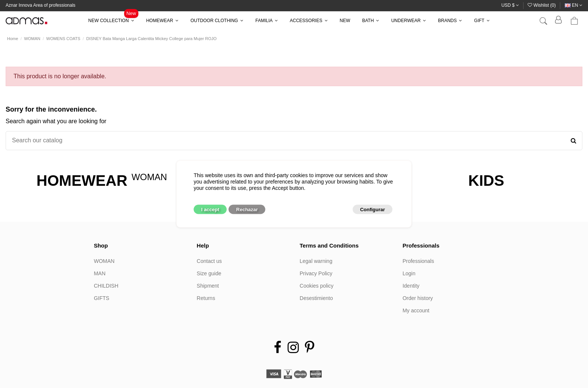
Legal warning (316, 261)
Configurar (372, 209)
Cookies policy (316, 286)
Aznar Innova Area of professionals (40, 5)
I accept (210, 209)
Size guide (209, 273)
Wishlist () (542, 5)
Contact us (209, 261)
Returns (206, 298)
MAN (100, 273)
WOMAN (104, 261)
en (574, 5)
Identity (411, 286)
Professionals (418, 261)
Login (409, 273)
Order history (418, 298)
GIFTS (101, 298)
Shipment (208, 286)
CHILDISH (106, 286)
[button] (111, 21)
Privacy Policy (316, 273)
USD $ (510, 5)
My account (416, 310)
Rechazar (247, 209)
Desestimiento (316, 298)
